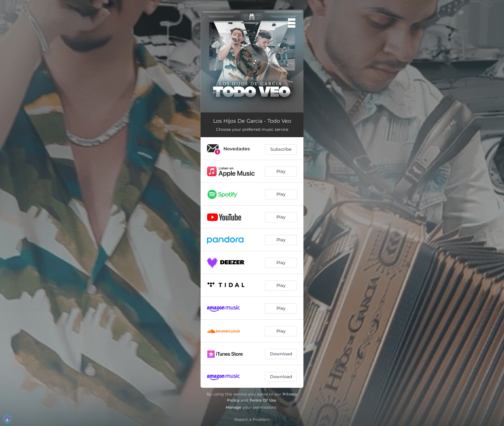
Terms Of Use (263, 400)
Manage (234, 407)
